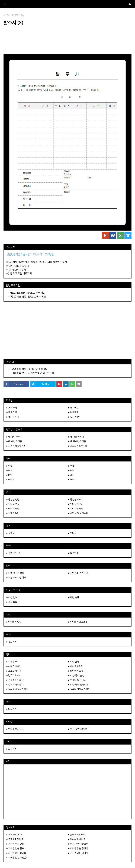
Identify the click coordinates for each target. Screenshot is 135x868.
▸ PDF (71, 470)
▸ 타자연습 (12, 709)
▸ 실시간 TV (74, 417)
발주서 (25, 266)
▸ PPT (9, 475)
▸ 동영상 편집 (13, 499)
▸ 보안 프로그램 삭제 (16, 577)
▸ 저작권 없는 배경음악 (17, 858)
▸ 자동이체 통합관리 (16, 446)
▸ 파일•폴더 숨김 (76, 675)
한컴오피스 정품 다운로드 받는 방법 (28, 297)
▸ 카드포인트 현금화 (78, 446)
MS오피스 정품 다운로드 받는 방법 (27, 293)
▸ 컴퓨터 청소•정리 (77, 680)
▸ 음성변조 (73, 553)
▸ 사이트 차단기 (76, 666)
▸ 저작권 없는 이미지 (78, 853)
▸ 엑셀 (71, 466)
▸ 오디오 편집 (13, 504)
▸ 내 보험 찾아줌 (14, 441)
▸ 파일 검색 (12, 662)
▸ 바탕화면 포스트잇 (78, 622)
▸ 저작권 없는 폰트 (15, 848)
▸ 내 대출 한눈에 (76, 437)
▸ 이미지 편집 (13, 509)
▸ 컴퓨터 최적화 (14, 675)
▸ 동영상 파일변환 (77, 835)
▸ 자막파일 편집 (76, 509)
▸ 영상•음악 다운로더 (78, 729)
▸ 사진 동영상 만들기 (78, 513)
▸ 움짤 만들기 (13, 513)
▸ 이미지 (11, 480)
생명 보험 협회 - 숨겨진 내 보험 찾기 (30, 369)
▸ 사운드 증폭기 (14, 666)
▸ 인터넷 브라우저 (15, 729)
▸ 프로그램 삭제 (14, 671)
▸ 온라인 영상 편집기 (16, 844)
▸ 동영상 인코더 (14, 553)
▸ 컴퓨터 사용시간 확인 (79, 689)
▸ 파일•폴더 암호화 (15, 573)
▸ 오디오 (72, 533)
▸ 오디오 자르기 (76, 504)
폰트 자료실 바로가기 (21, 273)
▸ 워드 (9, 470)
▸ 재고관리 (12, 642)
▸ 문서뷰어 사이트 (77, 839)
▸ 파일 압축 (74, 662)
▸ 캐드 (71, 475)
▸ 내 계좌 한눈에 (14, 437)
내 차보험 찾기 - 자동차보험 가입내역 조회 (33, 373)
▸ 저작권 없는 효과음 (16, 853)
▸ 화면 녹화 (74, 597)
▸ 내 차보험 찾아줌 (77, 441)
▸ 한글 (9, 466)
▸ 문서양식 (12, 408)
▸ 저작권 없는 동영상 (78, 848)
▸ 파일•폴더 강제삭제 (78, 685)
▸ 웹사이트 (73, 408)
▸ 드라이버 (12, 749)
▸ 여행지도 (73, 412)
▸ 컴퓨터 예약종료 (15, 685)
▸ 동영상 (11, 533)
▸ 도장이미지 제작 (15, 839)
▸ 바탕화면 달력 (14, 622)
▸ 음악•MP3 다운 (15, 835)
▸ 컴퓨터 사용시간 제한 (17, 689)
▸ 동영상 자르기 (76, 499)
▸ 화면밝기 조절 (76, 671)
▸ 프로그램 (12, 412)
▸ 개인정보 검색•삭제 (78, 573)
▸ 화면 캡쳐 (12, 597)
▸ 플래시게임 (13, 417)
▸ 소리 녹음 (12, 602)
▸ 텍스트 (72, 480)
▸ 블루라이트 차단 (15, 680)
